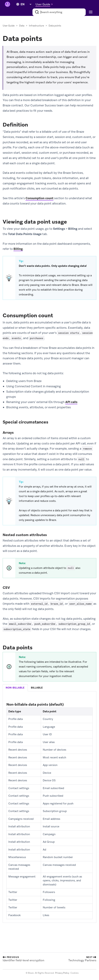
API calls (71, 402)
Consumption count (39, 198)
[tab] (15, 688)
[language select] (26, 4)
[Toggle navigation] (90, 12)
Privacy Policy (62, 973)
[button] (45, 4)
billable (37, 688)
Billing (18, 249)
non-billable (15, 688)
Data (22, 26)
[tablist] (49, 688)
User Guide (9, 26)
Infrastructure (36, 26)
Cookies (75, 973)
